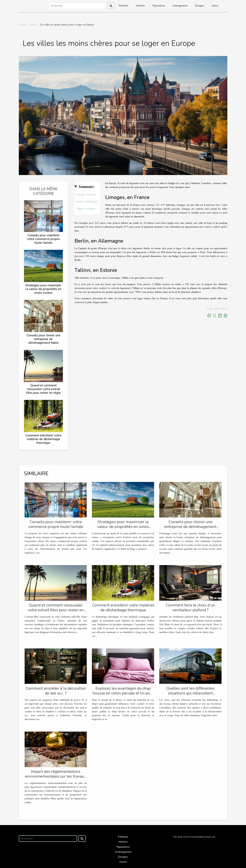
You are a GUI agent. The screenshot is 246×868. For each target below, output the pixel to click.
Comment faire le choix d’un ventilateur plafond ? (190, 608)
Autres (215, 6)
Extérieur (123, 6)
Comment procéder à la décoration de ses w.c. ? (56, 691)
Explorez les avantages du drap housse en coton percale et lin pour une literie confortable (123, 693)
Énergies (199, 6)
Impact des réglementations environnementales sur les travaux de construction (56, 776)
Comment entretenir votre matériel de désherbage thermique (43, 439)
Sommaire (86, 187)
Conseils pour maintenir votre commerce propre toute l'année (43, 239)
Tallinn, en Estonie (86, 209)
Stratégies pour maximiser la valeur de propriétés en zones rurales (43, 289)
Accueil (23, 25)
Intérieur (140, 6)
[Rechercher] (77, 6)
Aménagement (180, 6)
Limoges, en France (86, 195)
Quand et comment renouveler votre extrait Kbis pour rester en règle (43, 389)
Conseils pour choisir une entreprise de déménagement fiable (43, 339)
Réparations (159, 6)
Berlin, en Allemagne (87, 202)
